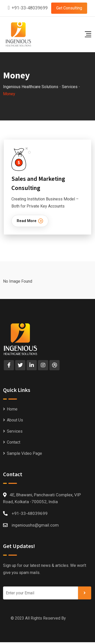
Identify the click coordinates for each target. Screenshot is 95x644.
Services (15, 431)
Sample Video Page (24, 453)
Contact (14, 442)
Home (12, 409)
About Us (15, 420)
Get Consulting (69, 8)
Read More (30, 221)
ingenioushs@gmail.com (35, 525)
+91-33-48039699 (30, 8)
